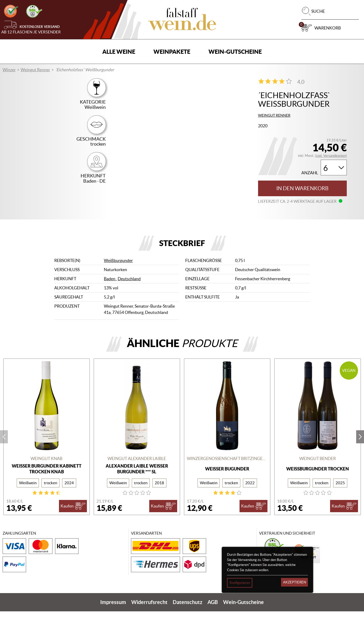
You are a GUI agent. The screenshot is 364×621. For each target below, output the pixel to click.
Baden (110, 289)
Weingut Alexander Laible (137, 468)
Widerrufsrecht (149, 612)
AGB (213, 612)
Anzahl (310, 173)
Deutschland (129, 289)
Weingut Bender (318, 468)
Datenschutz (187, 612)
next (360, 446)
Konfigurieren (240, 583)
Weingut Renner (35, 70)
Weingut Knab (46, 468)
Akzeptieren (295, 582)
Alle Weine (119, 52)
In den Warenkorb (302, 188)
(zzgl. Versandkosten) (331, 156)
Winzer (9, 70)
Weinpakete (172, 52)
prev (4, 446)
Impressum (113, 612)
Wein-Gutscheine (235, 52)
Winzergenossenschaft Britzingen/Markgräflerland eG (227, 468)
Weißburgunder (118, 270)
